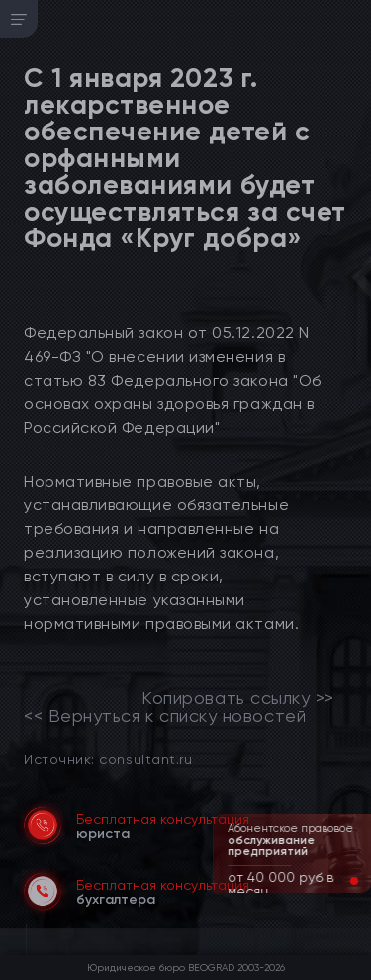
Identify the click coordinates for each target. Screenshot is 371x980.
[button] (338, 881)
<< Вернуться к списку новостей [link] (165, 716)
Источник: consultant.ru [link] (108, 759)
